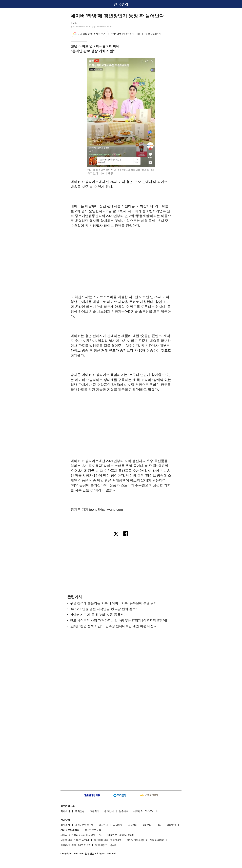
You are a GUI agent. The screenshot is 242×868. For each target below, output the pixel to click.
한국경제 (121, 5)
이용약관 (171, 825)
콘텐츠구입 (88, 825)
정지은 (74, 23)
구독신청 (80, 811)
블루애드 (124, 811)
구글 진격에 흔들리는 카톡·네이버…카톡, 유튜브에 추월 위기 (113, 603)
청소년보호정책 (93, 830)
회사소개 (65, 811)
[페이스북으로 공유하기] (126, 534)
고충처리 (94, 811)
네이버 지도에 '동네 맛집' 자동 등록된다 (98, 615)
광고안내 (109, 811)
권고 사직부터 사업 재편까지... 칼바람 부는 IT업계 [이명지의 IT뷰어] (118, 620)
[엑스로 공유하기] (116, 534)
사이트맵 (118, 825)
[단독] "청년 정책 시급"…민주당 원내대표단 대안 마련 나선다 (113, 626)
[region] (121, 256)
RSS (159, 825)
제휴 (77, 825)
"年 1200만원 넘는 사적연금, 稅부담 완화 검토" (103, 609)
